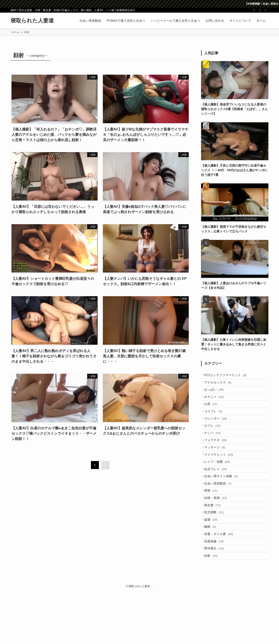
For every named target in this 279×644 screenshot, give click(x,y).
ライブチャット (221, 477)
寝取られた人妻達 (35, 21)
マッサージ (217, 468)
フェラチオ (218, 459)
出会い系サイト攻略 (223, 505)
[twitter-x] (254, 10)
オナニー (216, 404)
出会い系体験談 (220, 514)
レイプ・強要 (219, 487)
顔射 (213, 606)
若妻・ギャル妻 (221, 579)
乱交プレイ (218, 496)
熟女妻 (215, 542)
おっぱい (216, 395)
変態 (213, 523)
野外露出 (216, 597)
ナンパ (215, 450)
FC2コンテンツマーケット (228, 376)
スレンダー (218, 431)
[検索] (266, 10)
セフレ (215, 441)
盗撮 (213, 560)
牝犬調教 (216, 551)
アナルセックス (220, 385)
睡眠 (213, 570)
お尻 (213, 413)
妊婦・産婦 (218, 533)
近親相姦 (216, 588)
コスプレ (216, 422)
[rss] (260, 10)
